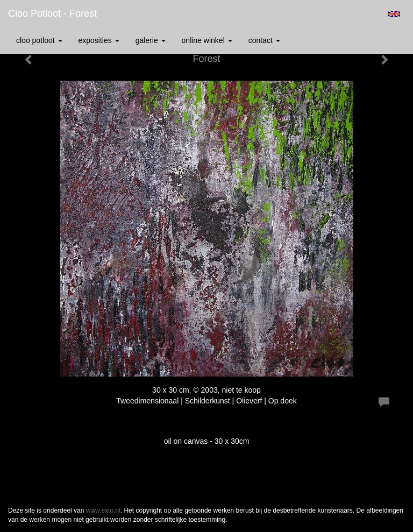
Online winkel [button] (207, 40)
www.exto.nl (103, 510)
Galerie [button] (151, 40)
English (394, 14)
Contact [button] (264, 40)
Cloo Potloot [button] (39, 40)
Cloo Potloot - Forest (52, 13)
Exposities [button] (99, 40)
